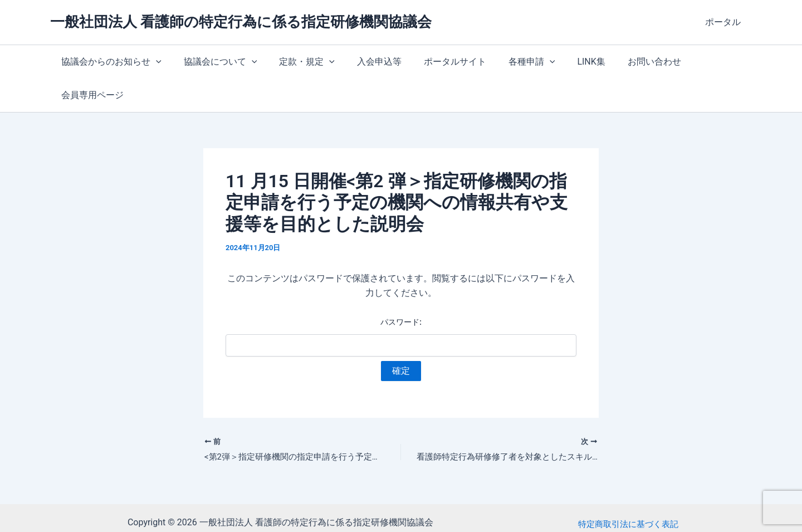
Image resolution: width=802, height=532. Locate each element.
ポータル (725, 22)
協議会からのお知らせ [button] (109, 62)
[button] (154, 62)
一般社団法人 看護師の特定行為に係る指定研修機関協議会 (241, 22)
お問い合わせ (621, 62)
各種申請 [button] (507, 62)
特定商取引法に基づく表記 (628, 483)
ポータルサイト (435, 62)
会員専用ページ (697, 62)
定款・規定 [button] (296, 62)
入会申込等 (364, 62)
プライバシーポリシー (628, 498)
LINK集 (562, 62)
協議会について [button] (214, 62)
